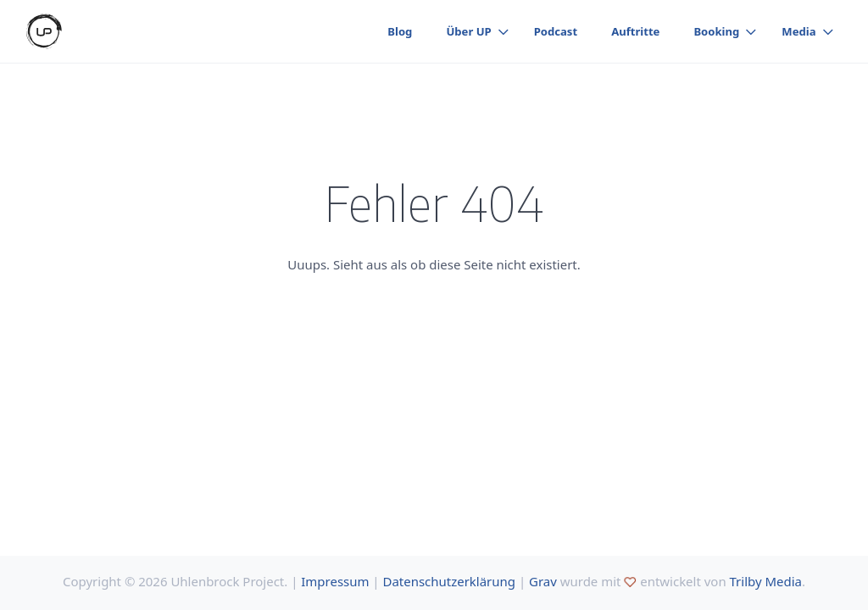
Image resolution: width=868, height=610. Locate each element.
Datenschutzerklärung (449, 581)
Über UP (468, 31)
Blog (400, 31)
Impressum (335, 581)
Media (798, 31)
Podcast (556, 31)
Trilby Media (766, 581)
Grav (543, 581)
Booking (716, 31)
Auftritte (635, 31)
